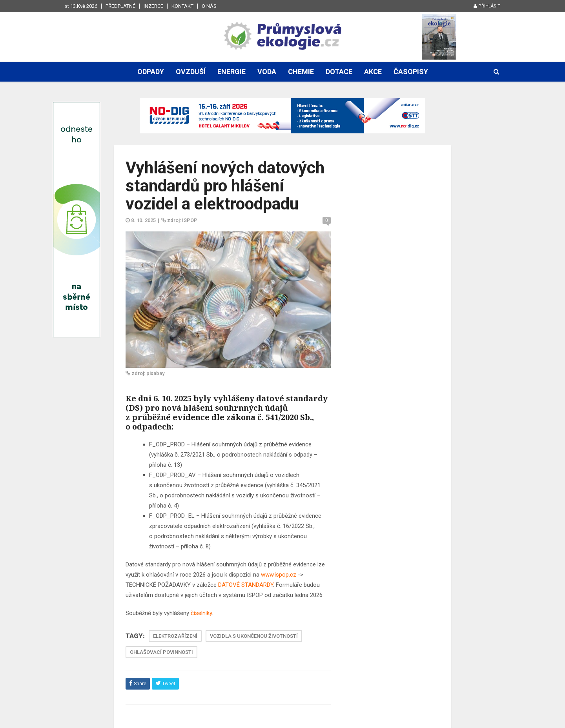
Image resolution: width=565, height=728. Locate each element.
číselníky (201, 613)
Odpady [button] (151, 72)
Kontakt (182, 6)
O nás (209, 6)
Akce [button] (373, 72)
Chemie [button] (301, 72)
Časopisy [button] (411, 72)
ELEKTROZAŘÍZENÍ (175, 636)
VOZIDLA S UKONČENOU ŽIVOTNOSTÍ (254, 636)
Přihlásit (487, 6)
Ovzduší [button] (191, 72)
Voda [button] (267, 72)
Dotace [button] (339, 72)
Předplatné (120, 6)
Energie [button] (231, 72)
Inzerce (153, 6)
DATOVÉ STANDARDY (246, 585)
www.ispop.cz (279, 575)
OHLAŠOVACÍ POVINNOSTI (161, 652)
